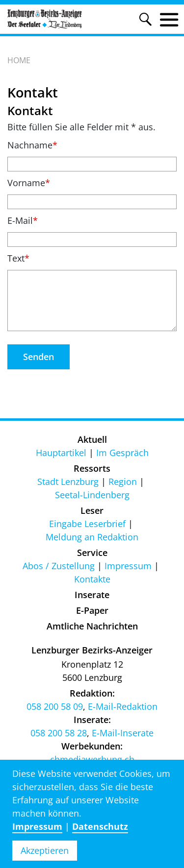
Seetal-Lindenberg (92, 495)
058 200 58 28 (59, 733)
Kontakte (92, 579)
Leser (92, 510)
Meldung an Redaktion (92, 537)
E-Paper (92, 610)
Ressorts (92, 468)
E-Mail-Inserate (123, 733)
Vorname (29, 183)
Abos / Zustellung (59, 566)
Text (18, 258)
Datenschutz (100, 826)
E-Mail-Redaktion (123, 706)
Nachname (32, 145)
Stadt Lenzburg (68, 482)
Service (92, 553)
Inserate (92, 595)
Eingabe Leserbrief (87, 524)
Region (123, 482)
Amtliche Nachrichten (92, 626)
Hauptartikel (61, 453)
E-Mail (23, 220)
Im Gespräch (122, 453)
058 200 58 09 (55, 706)
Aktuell (92, 439)
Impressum (128, 566)
